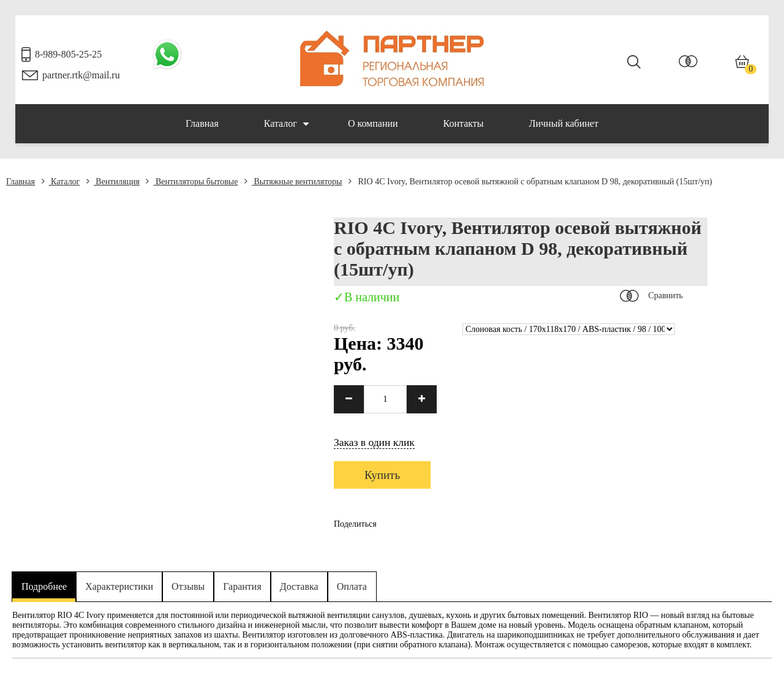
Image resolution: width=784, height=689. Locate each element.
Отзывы (188, 586)
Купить (382, 475)
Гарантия (242, 586)
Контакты (464, 123)
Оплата (352, 586)
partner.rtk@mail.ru (81, 75)
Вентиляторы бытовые (192, 182)
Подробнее (44, 586)
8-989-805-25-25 (68, 54)
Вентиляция (113, 182)
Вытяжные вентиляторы (293, 182)
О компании (373, 123)
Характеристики (119, 586)
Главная (202, 123)
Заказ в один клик (374, 442)
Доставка (299, 586)
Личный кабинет (564, 123)
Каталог (286, 124)
